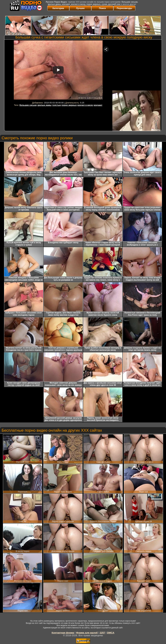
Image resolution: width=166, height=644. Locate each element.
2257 (102, 633)
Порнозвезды (124, 8)
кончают (98, 105)
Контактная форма (63, 633)
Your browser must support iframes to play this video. (58, 70)
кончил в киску (85, 105)
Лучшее (80, 8)
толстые (57, 105)
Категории (58, 8)
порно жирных (69, 105)
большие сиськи (28, 105)
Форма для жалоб (87, 633)
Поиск (102, 8)
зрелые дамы (44, 105)
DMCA (111, 633)
